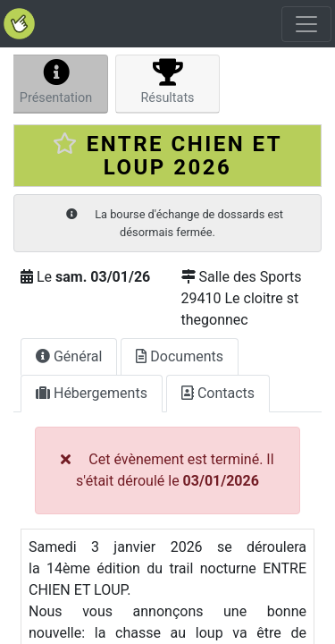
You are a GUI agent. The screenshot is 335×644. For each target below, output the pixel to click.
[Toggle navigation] (306, 24)
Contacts (218, 393)
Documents (180, 356)
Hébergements (92, 393)
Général (69, 356)
